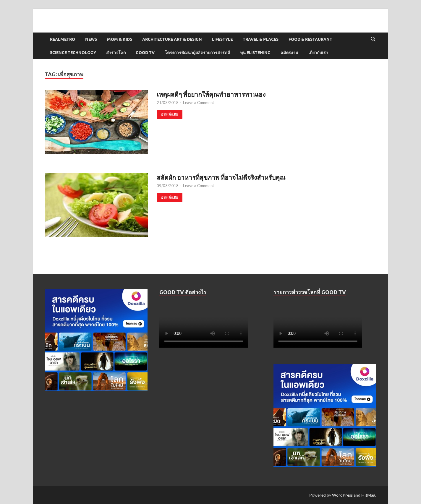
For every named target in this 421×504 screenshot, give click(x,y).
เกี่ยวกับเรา (318, 53)
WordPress (342, 495)
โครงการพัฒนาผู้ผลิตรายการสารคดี (197, 53)
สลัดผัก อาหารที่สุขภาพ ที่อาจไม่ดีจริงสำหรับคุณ (221, 177)
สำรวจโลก (116, 53)
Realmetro (63, 39)
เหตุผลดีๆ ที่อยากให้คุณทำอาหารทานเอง (211, 94)
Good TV (145, 53)
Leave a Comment (199, 103)
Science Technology (73, 53)
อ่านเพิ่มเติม (167, 113)
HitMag (368, 495)
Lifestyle (222, 39)
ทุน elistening (255, 53)
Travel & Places (261, 39)
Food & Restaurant (310, 39)
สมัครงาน (289, 53)
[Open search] (373, 39)
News (91, 39)
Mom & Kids (120, 39)
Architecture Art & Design (172, 39)
